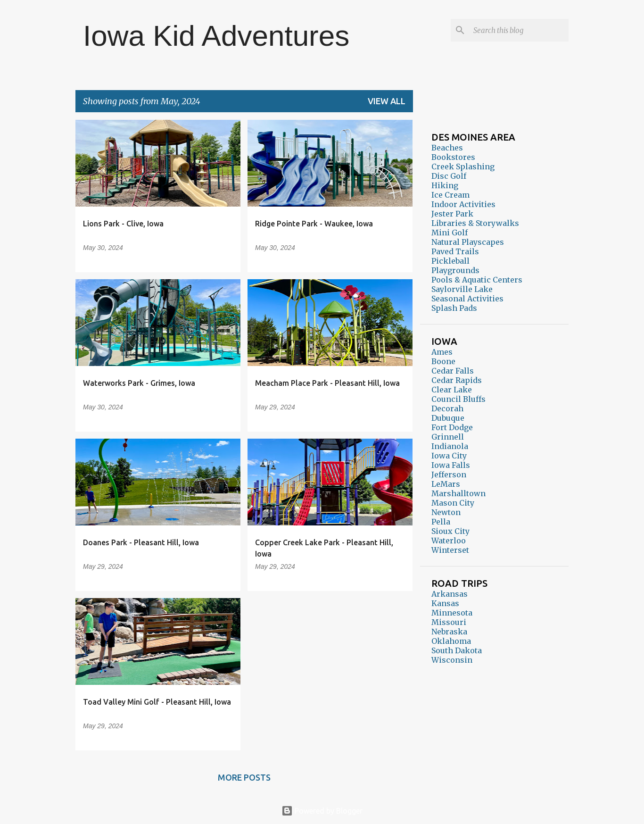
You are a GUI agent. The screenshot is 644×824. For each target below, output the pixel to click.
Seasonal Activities (467, 299)
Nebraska (449, 632)
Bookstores (453, 157)
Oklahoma (451, 641)
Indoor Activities (463, 204)
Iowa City (449, 456)
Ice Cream (450, 195)
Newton (446, 512)
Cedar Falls (453, 371)
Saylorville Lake (462, 289)
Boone (443, 361)
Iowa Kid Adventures (216, 36)
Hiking (445, 185)
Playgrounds (455, 270)
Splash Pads (454, 308)
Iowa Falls (451, 465)
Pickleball (450, 261)
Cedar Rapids (457, 380)
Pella (441, 522)
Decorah (447, 408)
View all (387, 101)
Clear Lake (452, 390)
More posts (244, 777)
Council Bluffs (458, 399)
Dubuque (448, 418)
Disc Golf (449, 176)
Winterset (450, 550)
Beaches (447, 148)
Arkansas (450, 594)
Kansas (445, 603)
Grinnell (448, 437)
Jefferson (449, 474)
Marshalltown (458, 493)
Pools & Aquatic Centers (477, 280)
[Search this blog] (519, 30)
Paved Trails (455, 251)
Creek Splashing (463, 166)
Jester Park (452, 214)
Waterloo (449, 541)
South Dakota (457, 650)
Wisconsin (452, 660)
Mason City (453, 503)
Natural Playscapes (468, 242)
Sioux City (450, 531)
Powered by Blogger (322, 811)
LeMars (446, 484)
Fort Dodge (452, 427)
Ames (442, 352)
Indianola (450, 446)
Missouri (449, 622)
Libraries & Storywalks (475, 223)
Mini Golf (450, 233)
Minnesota (452, 613)
